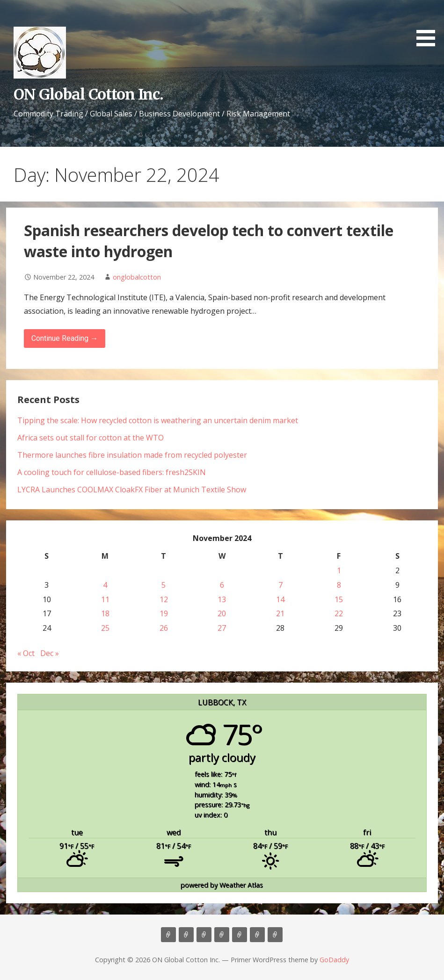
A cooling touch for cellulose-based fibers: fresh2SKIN (112, 472)
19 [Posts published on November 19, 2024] (164, 613)
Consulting (204, 935)
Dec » (50, 653)
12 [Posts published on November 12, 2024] (164, 599)
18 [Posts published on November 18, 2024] (105, 613)
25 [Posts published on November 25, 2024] (105, 628)
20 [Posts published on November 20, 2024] (222, 613)
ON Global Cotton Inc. (88, 94)
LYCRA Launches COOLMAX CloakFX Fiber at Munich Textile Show (132, 490)
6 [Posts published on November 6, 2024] (222, 585)
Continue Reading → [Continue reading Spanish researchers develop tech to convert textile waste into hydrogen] (65, 338)
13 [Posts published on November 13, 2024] (222, 599)
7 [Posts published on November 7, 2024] (280, 585)
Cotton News (257, 935)
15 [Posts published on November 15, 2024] (339, 599)
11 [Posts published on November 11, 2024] (105, 599)
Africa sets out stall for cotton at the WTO (91, 438)
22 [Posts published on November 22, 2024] (339, 613)
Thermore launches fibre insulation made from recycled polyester (132, 455)
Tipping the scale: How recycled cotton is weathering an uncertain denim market (158, 420)
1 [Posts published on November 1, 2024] (339, 570)
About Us (186, 935)
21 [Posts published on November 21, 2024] (280, 613)
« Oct (26, 653)
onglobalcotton (137, 277)
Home (168, 935)
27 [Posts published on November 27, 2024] (222, 628)
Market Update (275, 935)
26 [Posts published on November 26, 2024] (164, 628)
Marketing (222, 935)
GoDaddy (334, 960)
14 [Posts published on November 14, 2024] (280, 599)
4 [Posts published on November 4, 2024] (105, 585)
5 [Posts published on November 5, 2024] (164, 585)
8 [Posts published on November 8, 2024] (339, 585)
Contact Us (240, 935)
